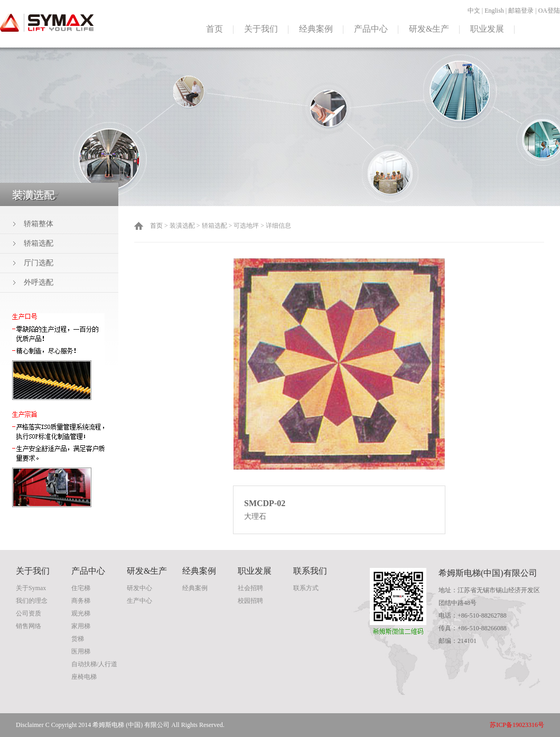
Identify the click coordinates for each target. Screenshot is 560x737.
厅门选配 (39, 263)
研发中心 (139, 588)
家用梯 (81, 626)
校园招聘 (250, 601)
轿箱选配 (39, 243)
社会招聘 (250, 588)
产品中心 (371, 29)
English (494, 11)
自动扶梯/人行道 (94, 664)
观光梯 (81, 613)
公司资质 (29, 613)
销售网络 (29, 626)
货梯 (78, 639)
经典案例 (316, 29)
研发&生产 (429, 29)
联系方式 (306, 588)
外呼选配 (39, 282)
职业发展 (487, 29)
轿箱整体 (39, 224)
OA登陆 (549, 11)
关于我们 (261, 29)
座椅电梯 (84, 677)
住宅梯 (81, 588)
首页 (214, 29)
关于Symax (31, 588)
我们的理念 (32, 601)
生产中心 (139, 601)
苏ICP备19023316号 (517, 725)
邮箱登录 (521, 11)
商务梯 (81, 601)
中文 (474, 11)
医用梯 (81, 651)
